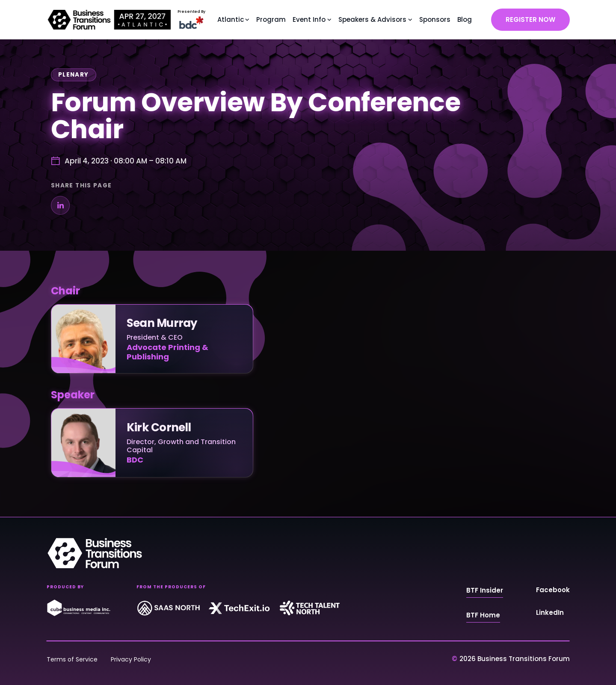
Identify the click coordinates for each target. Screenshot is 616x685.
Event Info (309, 19)
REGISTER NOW (530, 19)
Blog (465, 19)
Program (271, 19)
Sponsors (435, 19)
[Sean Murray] (152, 339)
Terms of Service (72, 659)
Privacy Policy (131, 659)
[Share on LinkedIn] (60, 205)
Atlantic (231, 19)
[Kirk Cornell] (152, 443)
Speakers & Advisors (372, 19)
